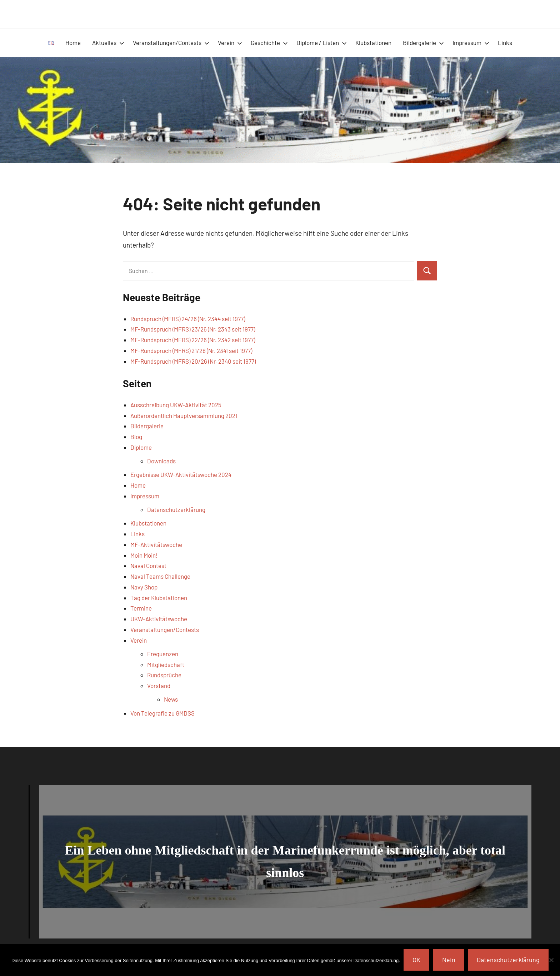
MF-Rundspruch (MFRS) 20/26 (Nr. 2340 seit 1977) (193, 361)
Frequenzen (163, 654)
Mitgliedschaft (166, 664)
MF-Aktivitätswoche (156, 544)
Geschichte (269, 43)
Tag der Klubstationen (159, 598)
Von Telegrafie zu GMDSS (162, 713)
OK (416, 960)
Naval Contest (148, 566)
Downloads (161, 461)
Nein (449, 960)
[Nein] (551, 960)
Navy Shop (144, 587)
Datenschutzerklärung (176, 509)
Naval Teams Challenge (160, 576)
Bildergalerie (423, 43)
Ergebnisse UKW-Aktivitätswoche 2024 (181, 474)
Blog (136, 437)
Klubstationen (373, 43)
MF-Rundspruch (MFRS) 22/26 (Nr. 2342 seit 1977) (193, 340)
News (171, 699)
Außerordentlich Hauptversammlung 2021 (184, 415)
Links (505, 43)
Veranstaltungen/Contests (171, 43)
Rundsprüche (164, 675)
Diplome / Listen (322, 43)
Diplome (141, 447)
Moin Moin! (144, 555)
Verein (230, 43)
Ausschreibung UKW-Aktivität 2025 (176, 405)
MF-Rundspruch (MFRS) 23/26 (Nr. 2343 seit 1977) (193, 329)
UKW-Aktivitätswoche (159, 619)
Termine (141, 608)
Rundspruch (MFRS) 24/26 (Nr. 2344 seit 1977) (188, 319)
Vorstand (159, 686)
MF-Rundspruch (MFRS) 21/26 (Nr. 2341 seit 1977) (191, 350)
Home (73, 43)
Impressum (471, 43)
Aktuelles (108, 43)
